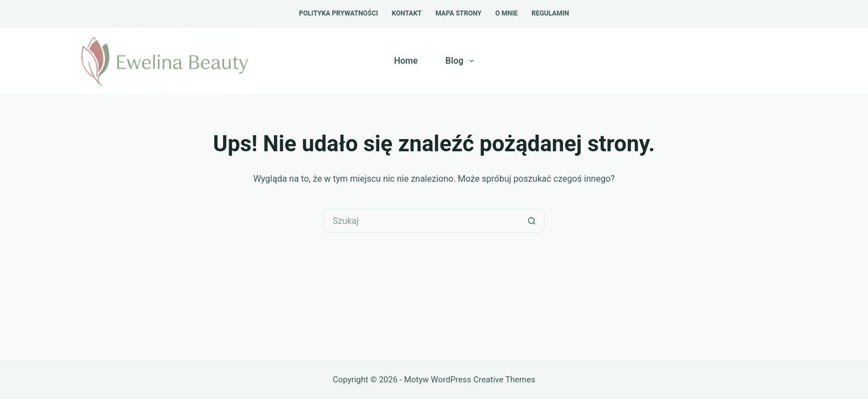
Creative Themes (504, 380)
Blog (462, 61)
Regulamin (550, 13)
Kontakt (407, 13)
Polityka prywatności (339, 13)
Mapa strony (459, 13)
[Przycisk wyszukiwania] (532, 221)
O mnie (507, 13)
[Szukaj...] (422, 221)
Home (406, 61)
